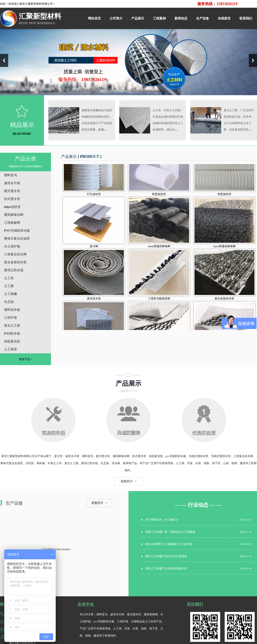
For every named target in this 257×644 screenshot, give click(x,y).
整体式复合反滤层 (17, 238)
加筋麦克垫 (12, 341)
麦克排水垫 (94, 305)
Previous (4, 60)
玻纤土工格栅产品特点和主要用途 (166, 556)
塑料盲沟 (10, 175)
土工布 (9, 278)
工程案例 (159, 18)
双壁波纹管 (159, 201)
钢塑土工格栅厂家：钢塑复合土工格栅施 (170, 532)
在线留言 (224, 18)
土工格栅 (10, 294)
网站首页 (94, 18)
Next (253, 60)
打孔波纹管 (94, 201)
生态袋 (9, 302)
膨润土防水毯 (14, 270)
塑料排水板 (12, 310)
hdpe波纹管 (12, 207)
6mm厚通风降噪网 (224, 253)
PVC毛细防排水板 (17, 231)
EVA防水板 (12, 333)
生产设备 (203, 18)
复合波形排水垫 (15, 262)
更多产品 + (26, 359)
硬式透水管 (12, 191)
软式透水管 (12, 199)
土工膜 (9, 286)
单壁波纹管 (224, 201)
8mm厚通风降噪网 (159, 253)
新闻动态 (181, 18)
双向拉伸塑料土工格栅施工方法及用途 (169, 544)
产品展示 (138, 18)
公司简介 (116, 18)
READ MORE (22, 134)
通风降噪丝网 (14, 215)
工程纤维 (10, 318)
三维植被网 (12, 223)
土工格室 (10, 349)
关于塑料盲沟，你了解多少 (162, 520)
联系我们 (246, 18)
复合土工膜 (12, 326)
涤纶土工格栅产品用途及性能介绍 (166, 568)
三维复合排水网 (15, 254)
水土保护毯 (12, 246)
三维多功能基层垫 (159, 305)
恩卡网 (94, 253)
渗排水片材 (12, 183)
